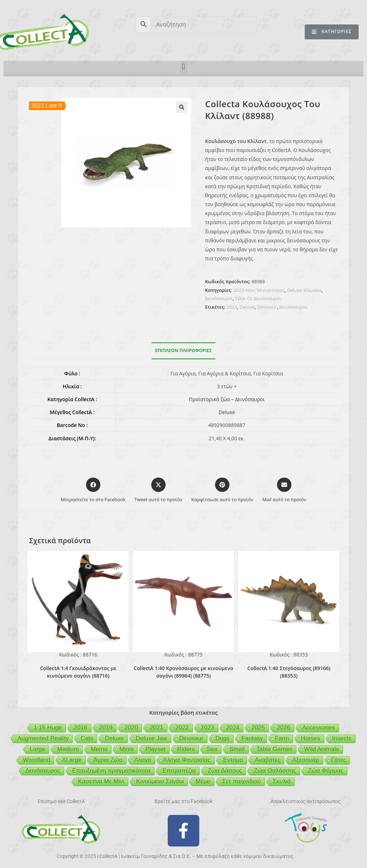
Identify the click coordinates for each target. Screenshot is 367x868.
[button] (183, 67)
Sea (212, 749)
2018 (81, 728)
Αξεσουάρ (306, 760)
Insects (342, 738)
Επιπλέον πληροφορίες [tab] (183, 350)
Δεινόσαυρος (294, 307)
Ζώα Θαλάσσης (275, 771)
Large (37, 749)
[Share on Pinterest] (222, 490)
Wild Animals (322, 749)
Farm (282, 738)
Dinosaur (267, 307)
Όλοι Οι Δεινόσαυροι (258, 298)
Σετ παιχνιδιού (242, 781)
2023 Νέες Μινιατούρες (259, 290)
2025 (258, 728)
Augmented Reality (43, 738)
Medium (68, 749)
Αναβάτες (268, 760)
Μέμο (203, 781)
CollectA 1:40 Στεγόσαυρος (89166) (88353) (289, 672)
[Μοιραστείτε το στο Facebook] (93, 490)
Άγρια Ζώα (108, 760)
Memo (99, 749)
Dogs (223, 738)
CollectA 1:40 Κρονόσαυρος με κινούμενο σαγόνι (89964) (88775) (183, 672)
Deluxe (247, 307)
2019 (106, 728)
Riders (186, 749)
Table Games (275, 749)
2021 (157, 728)
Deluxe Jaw (152, 738)
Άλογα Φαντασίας (187, 760)
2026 (283, 728)
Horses (311, 738)
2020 (131, 728)
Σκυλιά (282, 781)
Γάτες (339, 760)
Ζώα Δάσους (225, 771)
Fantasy (252, 738)
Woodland (37, 760)
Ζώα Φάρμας (326, 771)
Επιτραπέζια (179, 771)
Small (237, 749)
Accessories (319, 728)
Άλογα (143, 760)
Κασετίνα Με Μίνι (101, 781)
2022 (182, 728)
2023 (232, 307)
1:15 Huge (48, 728)
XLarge (72, 760)
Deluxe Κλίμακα (304, 290)
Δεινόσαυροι (219, 298)
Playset (156, 749)
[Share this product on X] (158, 490)
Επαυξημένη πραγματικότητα (111, 771)
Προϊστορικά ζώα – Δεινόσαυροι (227, 399)
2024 (233, 728)
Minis (127, 749)
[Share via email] (284, 490)
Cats (87, 738)
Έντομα (233, 760)
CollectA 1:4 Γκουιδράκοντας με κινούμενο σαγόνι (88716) (78, 672)
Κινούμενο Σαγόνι (160, 781)
